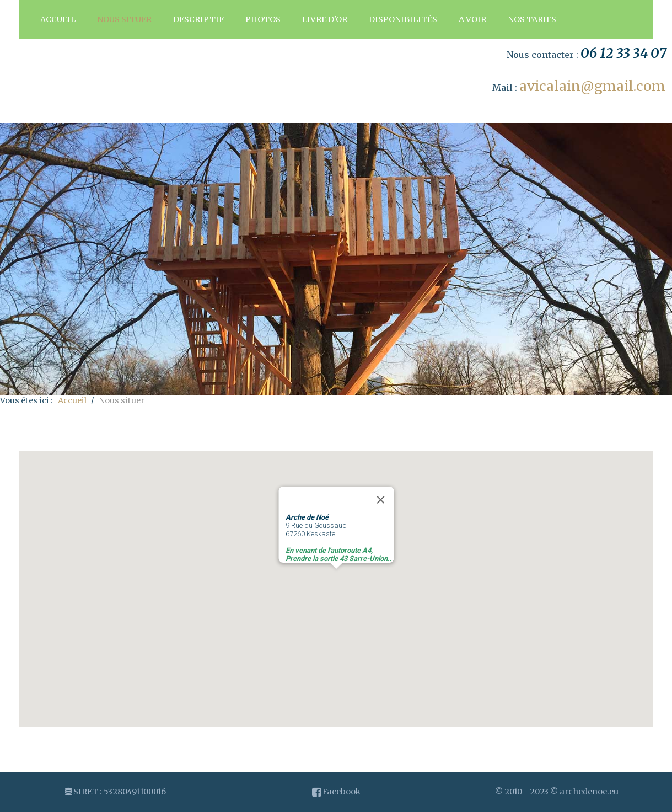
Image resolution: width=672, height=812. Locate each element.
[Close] (380, 500)
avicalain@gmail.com (592, 86)
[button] (336, 579)
